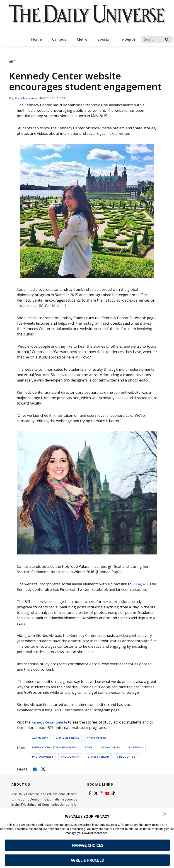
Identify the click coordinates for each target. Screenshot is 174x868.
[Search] (157, 39)
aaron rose (40, 738)
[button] (165, 814)
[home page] (87, 18)
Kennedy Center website (52, 722)
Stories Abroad (45, 602)
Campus (59, 39)
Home (36, 39)
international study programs (54, 747)
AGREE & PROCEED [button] (87, 860)
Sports (103, 39)
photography (70, 757)
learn (88, 747)
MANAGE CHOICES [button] (87, 845)
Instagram (141, 584)
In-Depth (127, 39)
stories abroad (98, 757)
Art (12, 62)
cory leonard (96, 738)
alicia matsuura (68, 738)
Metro (82, 39)
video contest (127, 757)
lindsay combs (110, 747)
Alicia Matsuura (27, 98)
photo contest (43, 757)
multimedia (135, 747)
